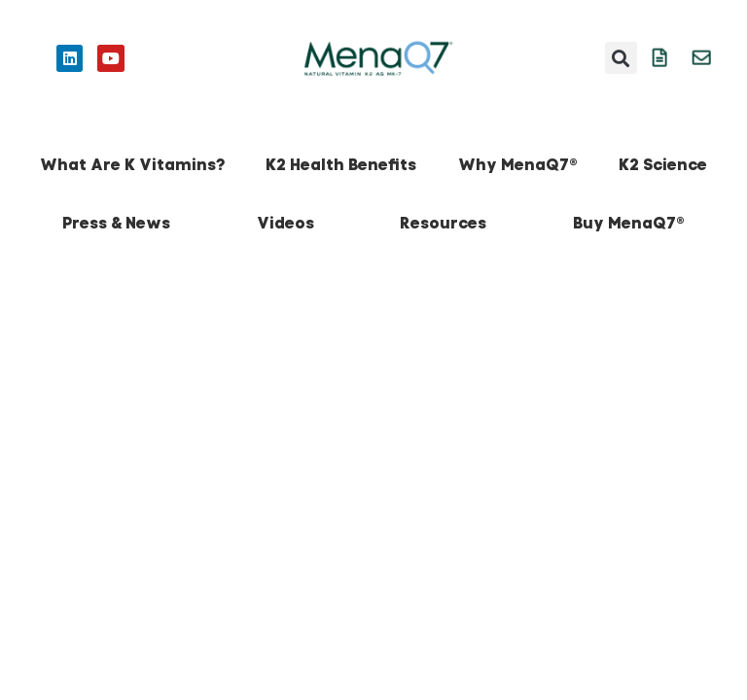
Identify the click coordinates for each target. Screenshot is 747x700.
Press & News (116, 223)
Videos (285, 223)
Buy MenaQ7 (629, 223)
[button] (621, 58)
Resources (443, 223)
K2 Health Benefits (341, 165)
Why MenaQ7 (518, 165)
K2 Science (663, 165)
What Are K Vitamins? (132, 165)
